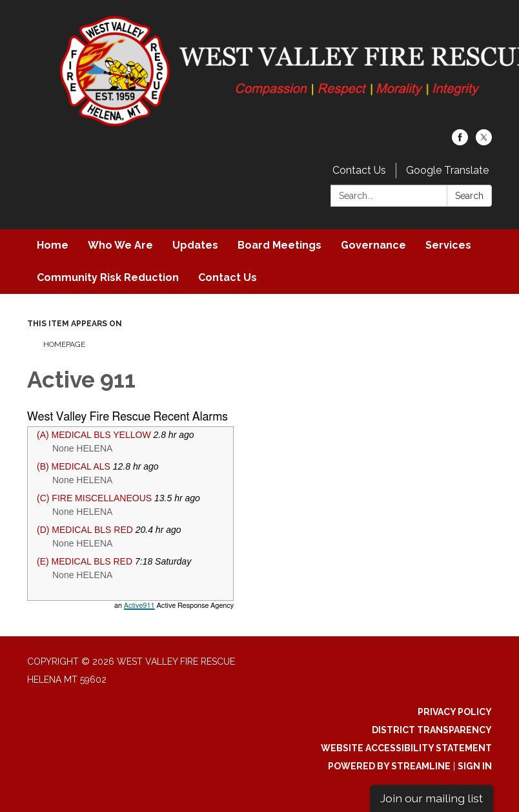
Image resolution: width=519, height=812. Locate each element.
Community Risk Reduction (108, 277)
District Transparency (432, 730)
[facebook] (460, 142)
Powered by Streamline (389, 766)
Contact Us (359, 170)
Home (53, 245)
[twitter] (484, 142)
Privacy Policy (455, 712)
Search (469, 196)
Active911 (139, 606)
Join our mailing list (432, 798)
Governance (373, 245)
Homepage (64, 344)
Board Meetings (280, 245)
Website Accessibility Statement (406, 748)
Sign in (475, 766)
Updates (195, 245)
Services (448, 245)
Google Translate (447, 170)
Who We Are (120, 245)
